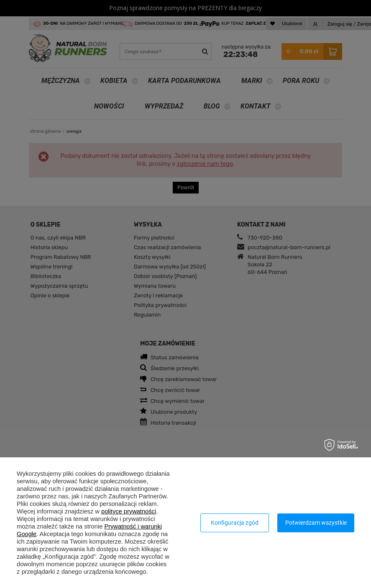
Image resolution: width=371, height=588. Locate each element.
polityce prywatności (129, 511)
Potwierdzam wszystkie (316, 523)
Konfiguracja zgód (235, 523)
